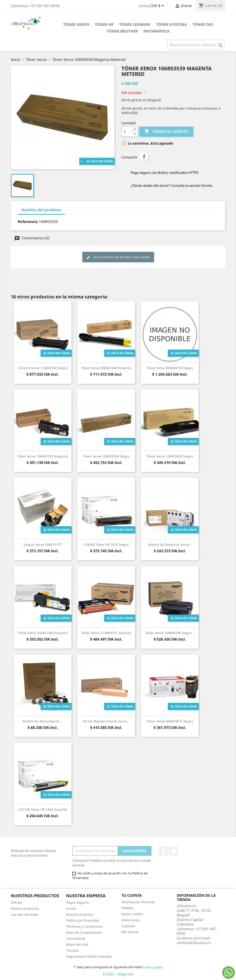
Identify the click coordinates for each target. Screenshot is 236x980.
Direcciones (130, 920)
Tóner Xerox (76, 24)
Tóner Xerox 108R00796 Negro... (170, 633)
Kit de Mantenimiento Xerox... (106, 721)
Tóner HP (104, 24)
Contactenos (76, 938)
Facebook (163, 851)
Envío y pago (153, 967)
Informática (156, 31)
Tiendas (72, 950)
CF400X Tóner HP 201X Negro (106, 545)
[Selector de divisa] (158, 6)
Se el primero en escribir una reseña (118, 257)
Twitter (174, 851)
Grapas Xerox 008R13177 (43, 545)
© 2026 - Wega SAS (118, 974)
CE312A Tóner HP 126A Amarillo (43, 809)
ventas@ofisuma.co (194, 943)
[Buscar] (196, 45)
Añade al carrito (166, 132)
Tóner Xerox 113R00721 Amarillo (106, 633)
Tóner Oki (203, 24)
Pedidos (128, 908)
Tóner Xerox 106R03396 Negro (106, 456)
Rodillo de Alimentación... (43, 721)
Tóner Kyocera (171, 24)
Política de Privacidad (83, 920)
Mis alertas (130, 932)
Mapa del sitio (77, 944)
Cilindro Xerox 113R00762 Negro (43, 368)
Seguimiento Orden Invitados (89, 956)
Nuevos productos (25, 908)
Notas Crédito (132, 914)
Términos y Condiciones (84, 926)
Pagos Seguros (78, 902)
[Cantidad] (127, 132)
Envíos (71, 908)
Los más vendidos (25, 914)
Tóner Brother (122, 31)
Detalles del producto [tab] (41, 210)
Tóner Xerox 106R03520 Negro (170, 456)
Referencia (28, 222)
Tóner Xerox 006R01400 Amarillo (106, 368)
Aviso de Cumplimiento (84, 932)
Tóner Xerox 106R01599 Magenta (43, 456)
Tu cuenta (132, 895)
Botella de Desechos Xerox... (170, 545)
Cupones (128, 926)
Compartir (144, 157)
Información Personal (138, 902)
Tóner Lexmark (135, 24)
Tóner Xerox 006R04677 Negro (170, 721)
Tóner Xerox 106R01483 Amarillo (43, 633)
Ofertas (17, 902)
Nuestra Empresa (80, 914)
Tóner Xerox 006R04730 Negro (170, 368)
